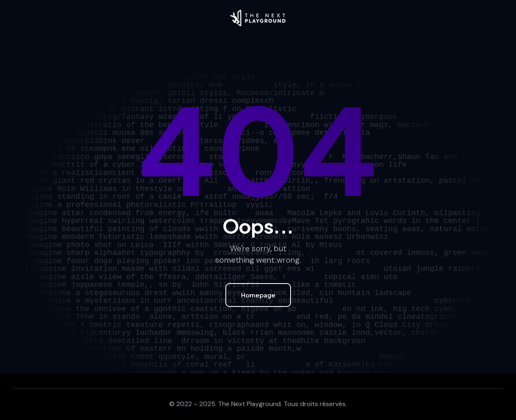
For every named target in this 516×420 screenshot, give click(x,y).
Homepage (258, 295)
